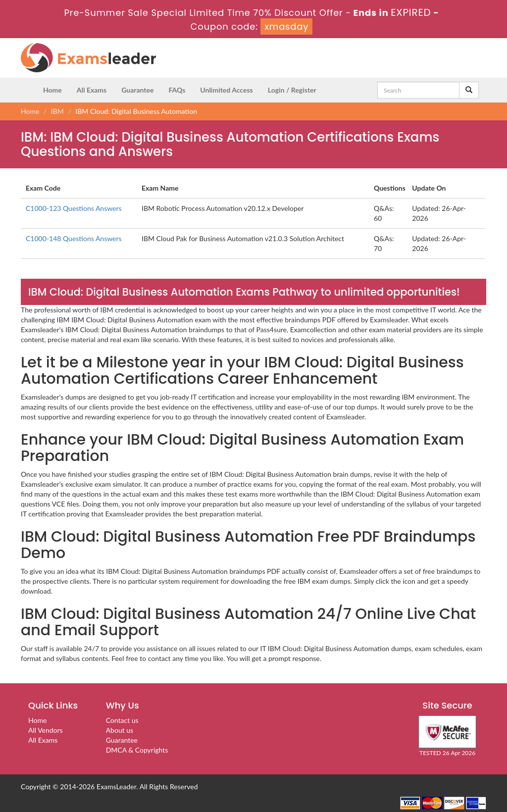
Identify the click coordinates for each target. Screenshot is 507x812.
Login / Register (292, 90)
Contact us (122, 720)
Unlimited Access (226, 90)
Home (52, 90)
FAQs (177, 90)
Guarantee (137, 90)
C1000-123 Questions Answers (74, 208)
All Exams (92, 90)
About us (120, 730)
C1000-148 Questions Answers (74, 238)
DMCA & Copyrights (137, 750)
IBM (57, 111)
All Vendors (46, 730)
